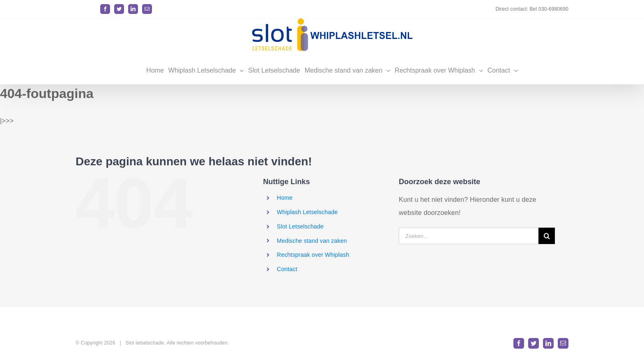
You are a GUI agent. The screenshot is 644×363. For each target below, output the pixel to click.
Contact (287, 269)
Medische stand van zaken (312, 241)
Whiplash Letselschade (307, 212)
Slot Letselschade (300, 226)
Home (285, 198)
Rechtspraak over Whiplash (313, 255)
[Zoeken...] (469, 236)
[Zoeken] (547, 236)
